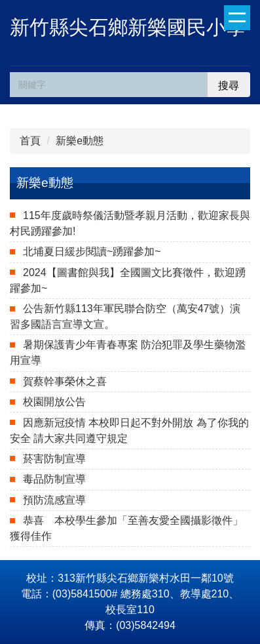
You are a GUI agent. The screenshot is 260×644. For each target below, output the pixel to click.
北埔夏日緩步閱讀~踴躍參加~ (92, 252)
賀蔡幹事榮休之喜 (65, 381)
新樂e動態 (80, 141)
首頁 (30, 141)
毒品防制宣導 (54, 479)
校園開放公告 (54, 402)
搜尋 (229, 86)
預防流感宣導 (54, 500)
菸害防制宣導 (54, 459)
